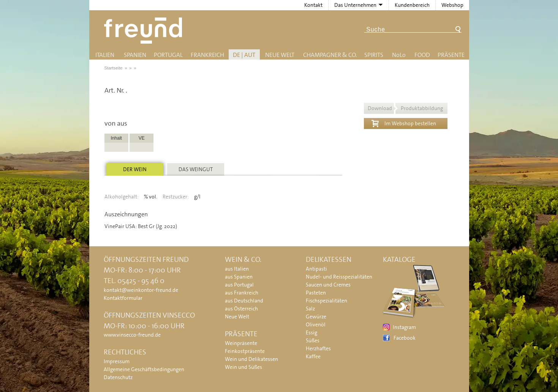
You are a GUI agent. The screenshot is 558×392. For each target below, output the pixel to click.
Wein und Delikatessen (251, 359)
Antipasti (316, 269)
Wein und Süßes (243, 367)
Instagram (404, 327)
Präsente (451, 55)
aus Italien (237, 269)
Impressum (117, 361)
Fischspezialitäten (326, 301)
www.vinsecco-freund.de (132, 335)
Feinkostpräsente (245, 351)
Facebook (405, 338)
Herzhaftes (318, 348)
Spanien (135, 55)
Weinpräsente (241, 343)
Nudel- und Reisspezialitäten (339, 277)
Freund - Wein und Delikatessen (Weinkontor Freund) (145, 31)
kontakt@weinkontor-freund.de (141, 290)
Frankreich (207, 55)
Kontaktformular (123, 298)
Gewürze (316, 316)
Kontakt (313, 5)
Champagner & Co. (330, 55)
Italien (105, 55)
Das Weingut (196, 169)
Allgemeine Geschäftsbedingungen (144, 369)
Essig (311, 332)
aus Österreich (241, 309)
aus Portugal (239, 285)
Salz (310, 309)
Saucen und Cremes (328, 285)
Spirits (374, 55)
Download (405, 108)
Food (422, 55)
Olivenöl (316, 324)
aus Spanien (239, 277)
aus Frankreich (242, 293)
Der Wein (135, 169)
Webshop (452, 5)
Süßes (313, 340)
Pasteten (316, 293)
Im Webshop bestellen (404, 123)
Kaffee (313, 356)
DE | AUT (244, 55)
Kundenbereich (412, 5)
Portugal (168, 55)
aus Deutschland (244, 301)
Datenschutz (118, 377)
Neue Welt (280, 55)
